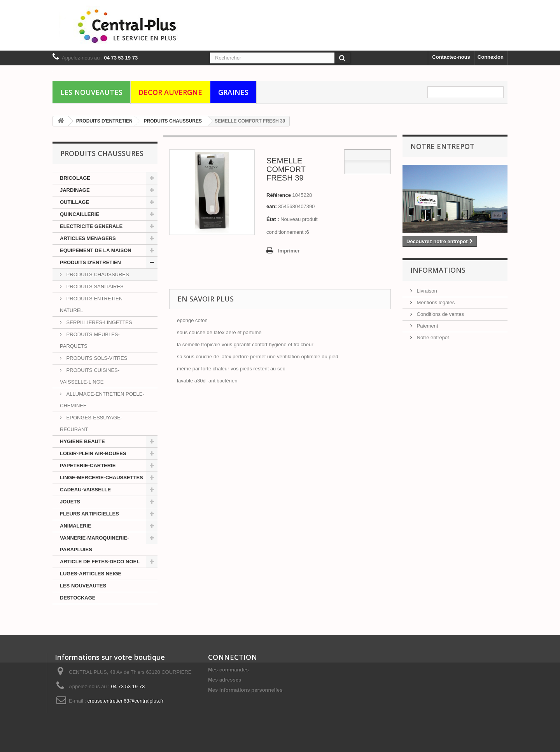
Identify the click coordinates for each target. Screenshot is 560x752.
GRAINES (233, 92)
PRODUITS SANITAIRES (94, 287)
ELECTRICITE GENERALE (91, 226)
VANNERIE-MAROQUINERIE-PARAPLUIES (94, 544)
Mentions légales (435, 302)
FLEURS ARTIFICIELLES (89, 514)
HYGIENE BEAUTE (82, 441)
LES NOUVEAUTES (91, 92)
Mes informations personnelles (245, 690)
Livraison (426, 291)
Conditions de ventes (440, 314)
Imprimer (289, 251)
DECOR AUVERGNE (170, 92)
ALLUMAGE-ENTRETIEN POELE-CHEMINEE (102, 400)
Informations (438, 270)
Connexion (491, 57)
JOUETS (70, 502)
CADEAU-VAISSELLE (85, 490)
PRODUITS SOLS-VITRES (96, 358)
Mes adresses (225, 680)
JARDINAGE (75, 190)
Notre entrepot (432, 337)
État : (273, 219)
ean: (272, 206)
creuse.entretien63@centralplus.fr (125, 701)
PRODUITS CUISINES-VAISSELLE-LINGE (90, 376)
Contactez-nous (451, 57)
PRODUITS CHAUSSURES (97, 274)
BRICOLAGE (75, 178)
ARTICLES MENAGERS (88, 238)
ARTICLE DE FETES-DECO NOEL (100, 562)
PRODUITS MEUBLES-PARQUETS (90, 340)
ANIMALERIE (76, 526)
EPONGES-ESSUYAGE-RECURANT (91, 423)
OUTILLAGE (74, 202)
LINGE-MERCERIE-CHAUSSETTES (101, 478)
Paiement (427, 326)
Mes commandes (228, 670)
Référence (279, 195)
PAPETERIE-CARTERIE (88, 465)
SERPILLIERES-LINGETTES (99, 322)
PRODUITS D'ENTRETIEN (90, 262)
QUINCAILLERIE (80, 214)
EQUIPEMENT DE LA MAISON (96, 250)
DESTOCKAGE (78, 598)
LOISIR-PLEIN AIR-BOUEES (93, 453)
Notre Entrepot (442, 146)
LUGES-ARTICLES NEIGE (91, 574)
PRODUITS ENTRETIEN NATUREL (91, 304)
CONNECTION (233, 657)
